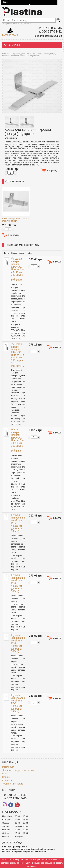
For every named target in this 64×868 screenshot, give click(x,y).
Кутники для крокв (21, 54)
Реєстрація (8, 767)
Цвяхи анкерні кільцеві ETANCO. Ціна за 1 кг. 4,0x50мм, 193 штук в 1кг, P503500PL (18, 355)
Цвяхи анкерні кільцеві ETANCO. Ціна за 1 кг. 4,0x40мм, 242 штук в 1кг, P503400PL (18, 270)
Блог (5, 774)
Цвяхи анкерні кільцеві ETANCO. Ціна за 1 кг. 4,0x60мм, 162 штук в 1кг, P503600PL (18, 440)
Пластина (6, 54)
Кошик (5, 2)
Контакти (7, 780)
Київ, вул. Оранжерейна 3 (48, 36)
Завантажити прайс (13, 784)
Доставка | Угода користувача (18, 770)
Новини (6, 777)
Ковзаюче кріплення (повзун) (44, 54)
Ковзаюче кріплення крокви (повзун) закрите (16, 220)
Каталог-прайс (10, 31)
